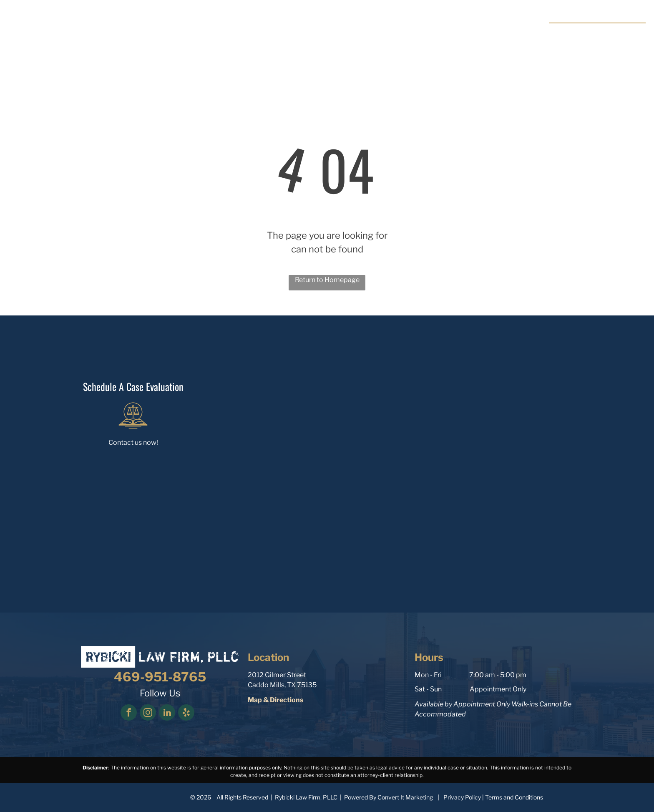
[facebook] (129, 714)
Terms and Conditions (514, 797)
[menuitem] (261, 29)
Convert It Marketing (405, 797)
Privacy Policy (462, 797)
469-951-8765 (609, 32)
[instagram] (148, 714)
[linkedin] (167, 714)
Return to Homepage (327, 280)
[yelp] (186, 714)
